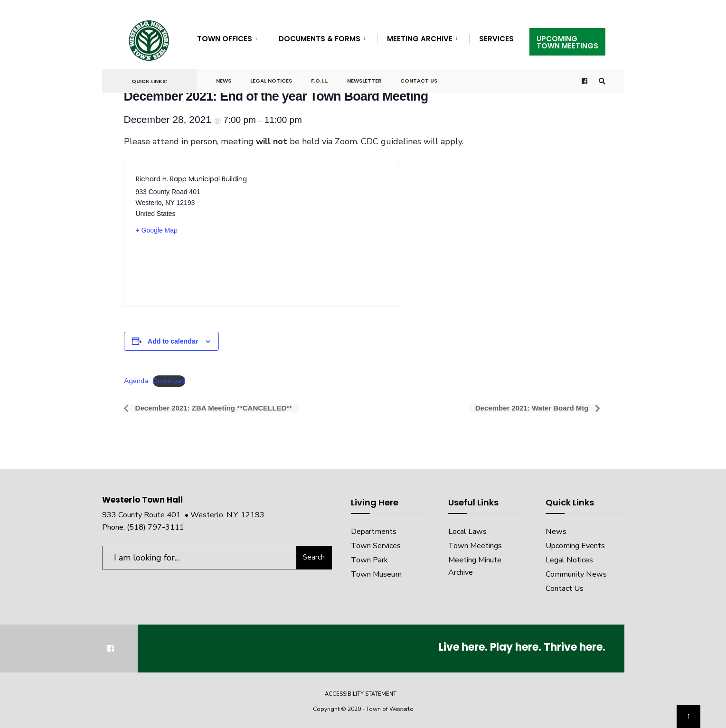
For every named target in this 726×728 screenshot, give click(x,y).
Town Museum (376, 574)
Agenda (136, 381)
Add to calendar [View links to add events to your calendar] (173, 341)
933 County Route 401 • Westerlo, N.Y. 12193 (183, 515)
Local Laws (467, 532)
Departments (374, 532)
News (224, 81)
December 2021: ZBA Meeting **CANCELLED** (212, 408)
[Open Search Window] (602, 81)
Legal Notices (271, 81)
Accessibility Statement (361, 694)
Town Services (376, 546)
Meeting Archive (420, 39)
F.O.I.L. (320, 81)
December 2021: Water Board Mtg (533, 408)
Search (314, 557)
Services (496, 39)
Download (169, 381)
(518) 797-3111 (156, 527)
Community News (576, 574)
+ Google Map (157, 230)
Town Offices (225, 39)
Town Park (369, 560)
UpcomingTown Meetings (567, 42)
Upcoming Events (575, 546)
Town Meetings (475, 546)
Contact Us (419, 81)
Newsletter (364, 81)
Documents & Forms (320, 39)
